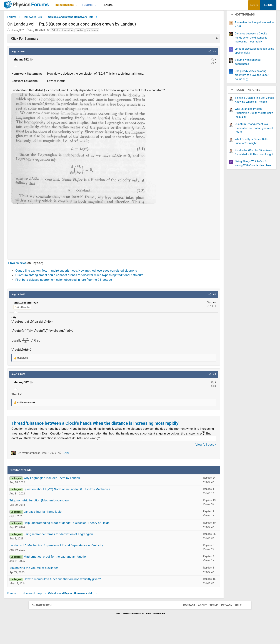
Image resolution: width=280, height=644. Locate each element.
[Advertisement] (114, 236)
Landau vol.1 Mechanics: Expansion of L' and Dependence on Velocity (85, 562)
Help (235, 622)
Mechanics (121, 31)
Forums (116, 5)
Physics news (46, 269)
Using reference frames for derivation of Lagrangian (87, 551)
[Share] (88, 470)
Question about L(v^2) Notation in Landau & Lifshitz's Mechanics (95, 506)
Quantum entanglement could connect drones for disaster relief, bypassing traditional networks (108, 281)
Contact (186, 622)
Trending (136, 5)
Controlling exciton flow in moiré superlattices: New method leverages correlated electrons (105, 276)
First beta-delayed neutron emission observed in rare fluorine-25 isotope (92, 286)
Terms (210, 622)
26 (94, 470)
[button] (105, 5)
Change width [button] (45, 622)
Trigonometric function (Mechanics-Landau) (67, 517)
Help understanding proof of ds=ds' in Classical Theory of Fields (95, 540)
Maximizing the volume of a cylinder (62, 585)
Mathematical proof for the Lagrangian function (84, 574)
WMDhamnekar (59, 470)
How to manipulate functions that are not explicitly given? (91, 596)
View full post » (177, 461)
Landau (108, 31)
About (199, 622)
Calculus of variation (90, 31)
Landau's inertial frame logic (71, 529)
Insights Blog (93, 5)
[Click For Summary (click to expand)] (114, 40)
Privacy (223, 622)
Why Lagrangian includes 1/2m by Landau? (81, 495)
